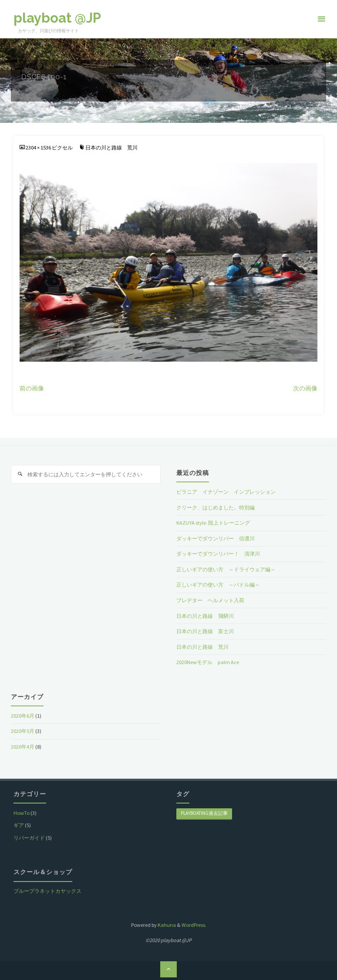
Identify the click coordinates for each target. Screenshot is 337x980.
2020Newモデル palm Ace (208, 662)
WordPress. (194, 925)
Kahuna (166, 925)
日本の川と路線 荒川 (111, 148)
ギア (19, 825)
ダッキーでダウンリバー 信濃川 (216, 538)
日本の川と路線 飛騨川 (205, 616)
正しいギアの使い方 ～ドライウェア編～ (226, 569)
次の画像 (305, 388)
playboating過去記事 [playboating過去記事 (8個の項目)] (204, 813)
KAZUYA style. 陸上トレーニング (213, 523)
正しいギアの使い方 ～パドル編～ (218, 585)
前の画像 (32, 388)
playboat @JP (57, 18)
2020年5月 (23, 731)
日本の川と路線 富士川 (205, 631)
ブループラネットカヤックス (47, 891)
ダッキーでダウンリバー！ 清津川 (218, 554)
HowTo (22, 813)
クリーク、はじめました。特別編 (216, 507)
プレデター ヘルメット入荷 (210, 600)
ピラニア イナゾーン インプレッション (226, 492)
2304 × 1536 (39, 148)
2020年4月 (23, 747)
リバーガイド (29, 838)
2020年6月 (23, 716)
